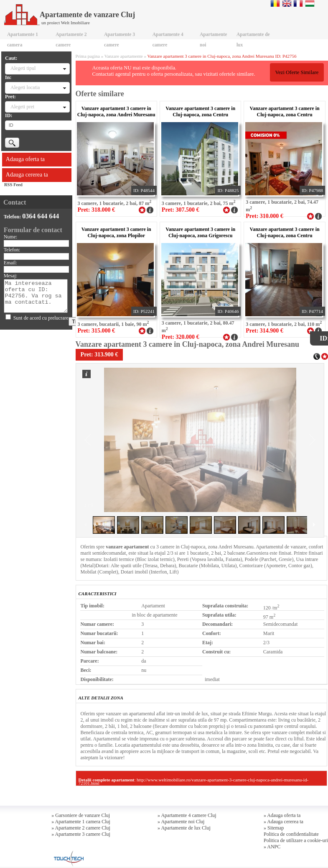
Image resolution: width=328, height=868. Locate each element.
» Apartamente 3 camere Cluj (81, 834)
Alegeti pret (22, 107)
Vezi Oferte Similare (297, 72)
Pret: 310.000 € (264, 216)
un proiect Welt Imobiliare (66, 23)
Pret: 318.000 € (96, 210)
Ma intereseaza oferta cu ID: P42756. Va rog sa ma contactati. (36, 296)
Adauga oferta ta (25, 159)
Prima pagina (88, 56)
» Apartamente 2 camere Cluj (81, 828)
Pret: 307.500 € (181, 210)
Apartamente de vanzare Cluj (70, 15)
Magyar (310, 3)
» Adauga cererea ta (284, 822)
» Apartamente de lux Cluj (184, 828)
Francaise (298, 3)
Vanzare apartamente (124, 56)
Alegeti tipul (23, 68)
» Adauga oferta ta (282, 815)
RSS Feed (13, 184)
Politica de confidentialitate (291, 834)
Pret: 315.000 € (96, 331)
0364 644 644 (41, 216)
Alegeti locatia (25, 87)
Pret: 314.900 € (264, 331)
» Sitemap (274, 828)
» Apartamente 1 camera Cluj (81, 822)
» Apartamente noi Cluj (181, 822)
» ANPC (272, 847)
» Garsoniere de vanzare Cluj (81, 815)
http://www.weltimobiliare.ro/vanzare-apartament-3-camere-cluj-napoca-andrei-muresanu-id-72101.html (193, 781)
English (287, 3)
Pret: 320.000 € (181, 337)
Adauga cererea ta (27, 175)
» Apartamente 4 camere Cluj (187, 815)
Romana (275, 3)
